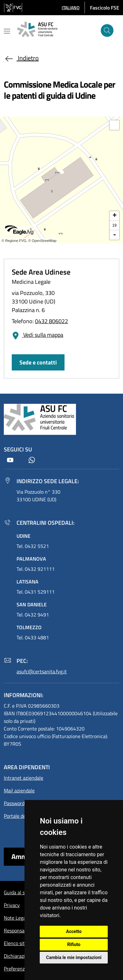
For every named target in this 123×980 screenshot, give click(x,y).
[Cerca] (107, 30)
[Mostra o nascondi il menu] (7, 31)
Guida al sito (17, 892)
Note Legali (16, 918)
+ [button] (115, 216)
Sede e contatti (38, 362)
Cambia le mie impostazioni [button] (74, 957)
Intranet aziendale (24, 778)
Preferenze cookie (23, 969)
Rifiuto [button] (74, 944)
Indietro (21, 58)
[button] (71, 7)
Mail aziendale (19, 790)
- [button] (115, 235)
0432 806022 (51, 321)
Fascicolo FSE (105, 8)
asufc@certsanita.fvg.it (42, 671)
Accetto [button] (74, 931)
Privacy (12, 905)
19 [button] (114, 225)
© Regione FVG (14, 241)
